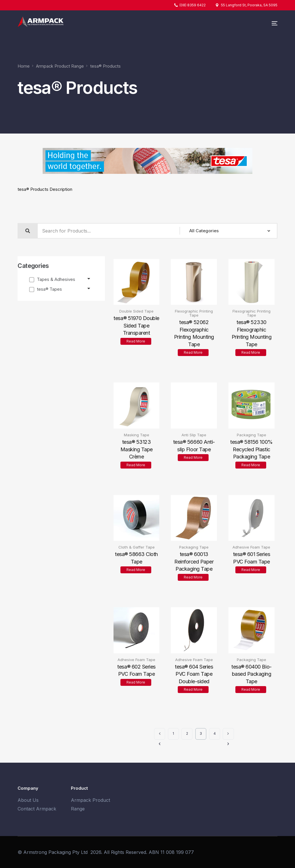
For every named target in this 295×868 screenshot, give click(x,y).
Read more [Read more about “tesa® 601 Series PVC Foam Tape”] (251, 570)
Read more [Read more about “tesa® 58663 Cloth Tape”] (136, 570)
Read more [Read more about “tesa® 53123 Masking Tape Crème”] (136, 465)
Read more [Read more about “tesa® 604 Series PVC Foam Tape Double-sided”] (193, 689)
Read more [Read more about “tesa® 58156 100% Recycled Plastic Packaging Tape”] (251, 465)
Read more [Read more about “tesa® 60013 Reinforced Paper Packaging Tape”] (193, 577)
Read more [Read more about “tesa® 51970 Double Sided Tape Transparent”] (136, 341)
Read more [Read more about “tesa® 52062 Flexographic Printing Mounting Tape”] (193, 352)
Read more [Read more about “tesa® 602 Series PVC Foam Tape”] (136, 682)
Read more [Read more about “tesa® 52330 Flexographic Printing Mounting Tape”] (251, 352)
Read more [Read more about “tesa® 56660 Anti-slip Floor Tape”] (193, 457)
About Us (28, 800)
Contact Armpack (37, 809)
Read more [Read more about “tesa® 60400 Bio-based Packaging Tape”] (251, 689)
